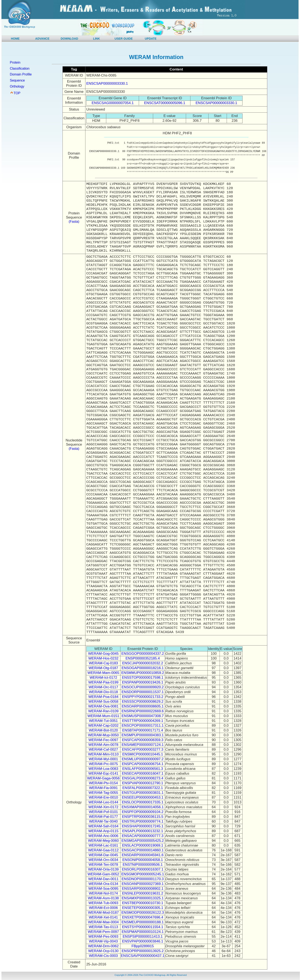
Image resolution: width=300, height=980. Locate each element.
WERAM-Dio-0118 (103, 692)
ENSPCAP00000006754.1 (143, 764)
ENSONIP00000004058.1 (143, 860)
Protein (15, 62)
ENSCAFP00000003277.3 (142, 749)
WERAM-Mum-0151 (103, 716)
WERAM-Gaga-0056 (103, 778)
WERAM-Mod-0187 (103, 913)
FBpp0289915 (143, 946)
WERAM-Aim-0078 (103, 745)
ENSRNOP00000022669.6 (143, 711)
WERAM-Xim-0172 (103, 807)
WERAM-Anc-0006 (103, 836)
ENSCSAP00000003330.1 (107, 84)
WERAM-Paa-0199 (103, 682)
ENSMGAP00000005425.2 (143, 841)
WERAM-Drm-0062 (103, 946)
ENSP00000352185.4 (142, 658)
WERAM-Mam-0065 (103, 673)
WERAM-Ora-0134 (103, 884)
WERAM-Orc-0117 (103, 687)
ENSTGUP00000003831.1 (143, 793)
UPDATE (151, 39)
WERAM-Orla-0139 (103, 869)
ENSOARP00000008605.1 (143, 706)
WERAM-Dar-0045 (103, 855)
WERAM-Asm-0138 (103, 898)
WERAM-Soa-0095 (103, 889)
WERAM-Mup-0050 (103, 735)
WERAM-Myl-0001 (103, 759)
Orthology (17, 86)
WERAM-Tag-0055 (103, 793)
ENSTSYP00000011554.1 (143, 927)
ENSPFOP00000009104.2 (143, 812)
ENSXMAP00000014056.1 (143, 807)
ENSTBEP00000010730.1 (143, 903)
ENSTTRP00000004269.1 (143, 721)
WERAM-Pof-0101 (103, 812)
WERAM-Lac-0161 (103, 845)
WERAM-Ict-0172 (103, 678)
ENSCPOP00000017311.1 (143, 726)
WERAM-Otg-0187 (103, 668)
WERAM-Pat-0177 (103, 817)
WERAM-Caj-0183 (103, 663)
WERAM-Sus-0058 (103, 702)
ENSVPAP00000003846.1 (143, 941)
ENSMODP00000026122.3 (143, 913)
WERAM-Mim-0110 (103, 754)
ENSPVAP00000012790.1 (143, 783)
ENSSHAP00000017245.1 (143, 826)
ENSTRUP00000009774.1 (143, 821)
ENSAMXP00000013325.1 (143, 898)
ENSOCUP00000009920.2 (143, 687)
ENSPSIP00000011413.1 (143, 937)
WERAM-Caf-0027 (103, 749)
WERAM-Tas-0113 (103, 927)
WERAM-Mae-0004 (103, 922)
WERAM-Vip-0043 (103, 941)
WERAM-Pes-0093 (103, 937)
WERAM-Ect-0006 (103, 908)
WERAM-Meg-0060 (103, 841)
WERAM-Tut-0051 (103, 721)
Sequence (17, 80)
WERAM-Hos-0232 (103, 658)
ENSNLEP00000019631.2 (143, 893)
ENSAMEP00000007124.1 (143, 745)
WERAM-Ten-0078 (103, 865)
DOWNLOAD (69, 39)
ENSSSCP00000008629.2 (143, 702)
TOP (17, 93)
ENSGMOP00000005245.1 (143, 874)
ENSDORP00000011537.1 (143, 692)
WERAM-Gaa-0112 (103, 850)
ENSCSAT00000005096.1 (165, 103)
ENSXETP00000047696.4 (143, 917)
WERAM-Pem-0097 (103, 932)
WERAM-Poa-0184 (103, 697)
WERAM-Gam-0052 (103, 874)
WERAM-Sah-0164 (103, 826)
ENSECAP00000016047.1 (143, 773)
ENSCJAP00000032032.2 (143, 663)
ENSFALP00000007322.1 (143, 788)
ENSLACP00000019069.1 (143, 845)
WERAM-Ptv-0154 (103, 783)
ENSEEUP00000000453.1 (143, 797)
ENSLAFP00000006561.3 (143, 769)
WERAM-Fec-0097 (103, 740)
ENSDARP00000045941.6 (143, 855)
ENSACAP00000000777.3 (143, 836)
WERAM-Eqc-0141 (103, 773)
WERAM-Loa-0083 (103, 769)
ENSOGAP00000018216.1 (143, 668)
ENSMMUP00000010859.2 (143, 673)
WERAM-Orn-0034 (103, 860)
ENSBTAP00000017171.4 (143, 730)
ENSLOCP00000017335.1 (143, 802)
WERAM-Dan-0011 (103, 879)
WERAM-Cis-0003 (103, 956)
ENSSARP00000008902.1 (143, 889)
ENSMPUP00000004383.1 (143, 735)
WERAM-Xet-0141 (103, 917)
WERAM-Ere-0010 (103, 797)
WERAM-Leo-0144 (103, 802)
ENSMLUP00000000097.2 (143, 759)
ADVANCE (42, 39)
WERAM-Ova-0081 (103, 706)
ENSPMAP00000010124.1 (143, 932)
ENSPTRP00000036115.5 (142, 817)
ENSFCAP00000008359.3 (142, 740)
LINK (97, 39)
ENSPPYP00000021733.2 (143, 697)
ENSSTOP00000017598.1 (143, 678)
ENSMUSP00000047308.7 (143, 716)
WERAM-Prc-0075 (103, 764)
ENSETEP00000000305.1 (143, 908)
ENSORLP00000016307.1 (143, 869)
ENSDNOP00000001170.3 (143, 879)
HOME (15, 39)
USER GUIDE (124, 39)
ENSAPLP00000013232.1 (143, 831)
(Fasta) (74, 222)
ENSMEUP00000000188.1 (143, 922)
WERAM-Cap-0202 (103, 726)
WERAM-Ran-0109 (103, 711)
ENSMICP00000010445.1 (143, 754)
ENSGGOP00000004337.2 (143, 654)
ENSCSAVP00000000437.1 (143, 956)
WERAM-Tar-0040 (103, 821)
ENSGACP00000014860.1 (143, 850)
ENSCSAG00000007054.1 (113, 103)
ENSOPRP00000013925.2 (143, 951)
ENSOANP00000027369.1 (143, 884)
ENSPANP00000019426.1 (143, 682)
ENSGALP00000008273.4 (143, 778)
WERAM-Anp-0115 (103, 831)
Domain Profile (21, 74)
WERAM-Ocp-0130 (103, 951)
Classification (20, 68)
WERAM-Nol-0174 (103, 893)
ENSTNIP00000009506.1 (143, 865)
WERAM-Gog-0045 (103, 654)
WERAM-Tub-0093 (103, 903)
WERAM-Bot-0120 (103, 730)
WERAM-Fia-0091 (103, 788)
